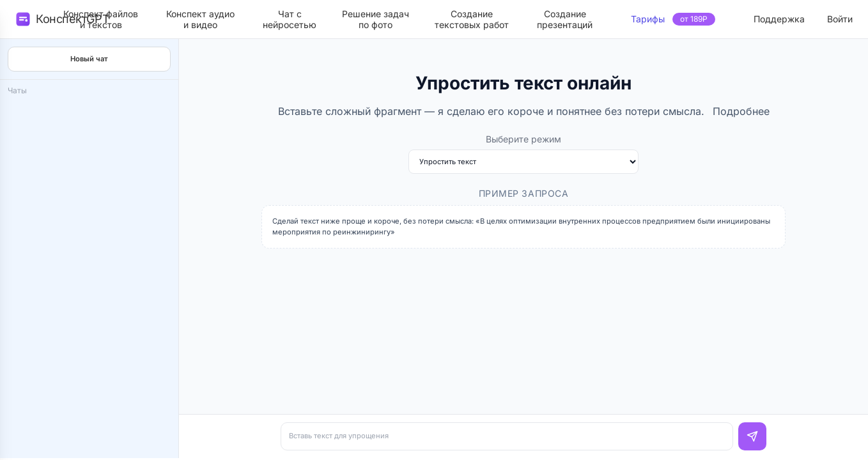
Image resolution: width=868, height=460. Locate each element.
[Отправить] (752, 436)
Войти (840, 19)
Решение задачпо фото (376, 19)
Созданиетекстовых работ (472, 19)
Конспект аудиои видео (200, 19)
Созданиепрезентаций (565, 19)
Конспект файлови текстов (101, 19)
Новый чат (89, 59)
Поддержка (779, 19)
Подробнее (741, 111)
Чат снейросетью (290, 19)
